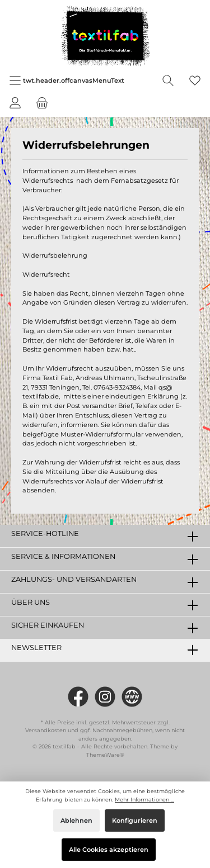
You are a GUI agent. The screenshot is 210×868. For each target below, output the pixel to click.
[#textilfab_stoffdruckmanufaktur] (105, 697)
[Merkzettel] (195, 80)
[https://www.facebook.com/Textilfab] (78, 697)
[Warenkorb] (42, 103)
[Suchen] (168, 80)
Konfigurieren (135, 820)
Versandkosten (46, 730)
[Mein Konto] (15, 103)
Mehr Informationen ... (144, 800)
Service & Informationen (63, 556)
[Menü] (67, 80)
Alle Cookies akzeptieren (109, 850)
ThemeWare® (105, 755)
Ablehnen (76, 820)
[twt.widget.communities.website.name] (132, 697)
